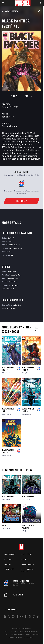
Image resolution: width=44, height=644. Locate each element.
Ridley (4, 373)
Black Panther (8, 497)
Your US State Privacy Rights (14, 632)
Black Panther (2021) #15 (8, 369)
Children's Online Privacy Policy (14, 634)
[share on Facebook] (5, 617)
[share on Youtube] (21, 617)
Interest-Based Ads (15, 637)
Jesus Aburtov (14, 282)
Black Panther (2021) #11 (8, 451)
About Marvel (10, 554)
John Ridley (8, 117)
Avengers (6, 526)
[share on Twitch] (34, 617)
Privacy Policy (27, 629)
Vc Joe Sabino (14, 285)
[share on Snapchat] (26, 617)
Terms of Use (16, 629)
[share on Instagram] (13, 617)
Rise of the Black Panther (29, 527)
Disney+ (25, 559)
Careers (7, 564)
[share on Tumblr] (17, 617)
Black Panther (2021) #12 (28, 410)
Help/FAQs (8, 559)
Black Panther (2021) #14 (28, 369)
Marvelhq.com (28, 564)
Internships (9, 569)
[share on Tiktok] (38, 617)
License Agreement (33, 634)
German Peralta (10, 126)
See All (37, 329)
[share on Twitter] (9, 617)
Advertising (27, 554)
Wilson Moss (12, 289)
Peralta (8, 373)
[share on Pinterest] (30, 617)
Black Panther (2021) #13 (8, 410)
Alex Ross (18, 305)
